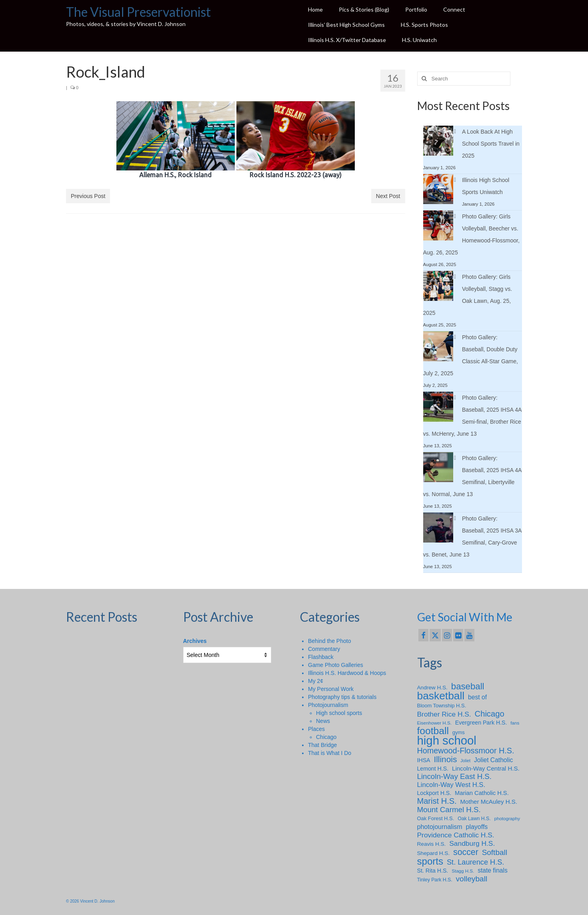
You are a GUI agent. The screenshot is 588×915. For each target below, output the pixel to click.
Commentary (324, 649)
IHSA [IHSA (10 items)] (424, 760)
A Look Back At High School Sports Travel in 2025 (491, 144)
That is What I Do (330, 753)
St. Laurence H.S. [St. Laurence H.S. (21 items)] (475, 862)
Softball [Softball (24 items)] (495, 853)
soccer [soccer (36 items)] (466, 852)
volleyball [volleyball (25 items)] (472, 879)
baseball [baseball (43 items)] (468, 687)
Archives (195, 641)
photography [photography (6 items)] (507, 818)
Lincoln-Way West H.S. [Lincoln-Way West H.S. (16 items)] (451, 785)
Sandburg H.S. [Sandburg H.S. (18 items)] (472, 843)
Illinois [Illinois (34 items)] (445, 759)
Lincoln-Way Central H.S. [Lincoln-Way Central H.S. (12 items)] (486, 768)
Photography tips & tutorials (342, 697)
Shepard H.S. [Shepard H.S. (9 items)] (434, 853)
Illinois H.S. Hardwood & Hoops (347, 673)
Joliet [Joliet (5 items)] (465, 761)
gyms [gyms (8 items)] (459, 732)
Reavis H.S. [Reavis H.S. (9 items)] (432, 844)
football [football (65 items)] (433, 731)
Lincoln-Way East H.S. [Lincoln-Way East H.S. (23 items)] (455, 777)
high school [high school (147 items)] (447, 741)
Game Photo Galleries (336, 665)
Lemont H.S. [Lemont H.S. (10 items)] (433, 769)
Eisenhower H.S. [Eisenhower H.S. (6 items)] (434, 723)
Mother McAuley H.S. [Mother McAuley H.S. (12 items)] (489, 802)
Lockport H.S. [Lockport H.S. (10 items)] (434, 793)
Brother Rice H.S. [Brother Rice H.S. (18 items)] (444, 714)
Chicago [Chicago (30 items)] (490, 714)
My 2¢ (316, 681)
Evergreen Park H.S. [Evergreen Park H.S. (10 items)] (481, 723)
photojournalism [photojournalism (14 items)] (440, 827)
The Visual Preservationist (138, 12)
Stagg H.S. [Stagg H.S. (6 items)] (463, 871)
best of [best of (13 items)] (477, 697)
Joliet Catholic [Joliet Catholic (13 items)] (493, 760)
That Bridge (322, 745)
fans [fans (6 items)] (515, 723)
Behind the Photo (329, 641)
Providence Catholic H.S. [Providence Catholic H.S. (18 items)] (456, 835)
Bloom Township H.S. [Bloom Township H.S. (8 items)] (442, 706)
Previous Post (88, 196)
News (323, 721)
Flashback (321, 657)
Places (316, 729)
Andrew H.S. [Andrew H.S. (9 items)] (432, 688)
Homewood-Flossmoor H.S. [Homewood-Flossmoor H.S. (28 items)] (466, 751)
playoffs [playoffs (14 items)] (477, 827)
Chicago (326, 737)
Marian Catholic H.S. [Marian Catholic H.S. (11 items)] (482, 793)
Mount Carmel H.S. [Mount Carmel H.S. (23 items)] (449, 810)
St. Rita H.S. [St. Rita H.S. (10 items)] (433, 871)
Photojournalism (328, 705)
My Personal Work (331, 689)
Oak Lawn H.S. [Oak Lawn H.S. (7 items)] (474, 819)
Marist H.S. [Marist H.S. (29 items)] (437, 801)
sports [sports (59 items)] (430, 861)
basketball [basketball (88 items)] (441, 696)
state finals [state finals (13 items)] (493, 870)
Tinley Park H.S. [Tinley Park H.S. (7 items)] (435, 880)
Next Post (388, 196)
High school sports (339, 713)
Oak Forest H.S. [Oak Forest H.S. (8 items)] (436, 818)
